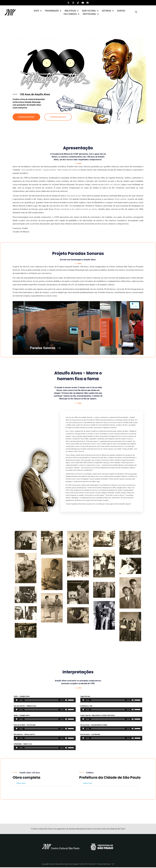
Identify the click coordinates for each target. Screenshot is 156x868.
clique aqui (21, 784)
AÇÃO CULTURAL (90, 11)
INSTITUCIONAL (91, 14)
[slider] (42, 701)
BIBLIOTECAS (72, 11)
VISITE (38, 11)
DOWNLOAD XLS (58, 117)
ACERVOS (121, 11)
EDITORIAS (108, 11)
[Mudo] (66, 701)
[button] (44, 784)
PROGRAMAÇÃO (53, 11)
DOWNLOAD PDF (26, 117)
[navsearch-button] (136, 12)
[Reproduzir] (17, 701)
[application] (45, 701)
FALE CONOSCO (71, 14)
